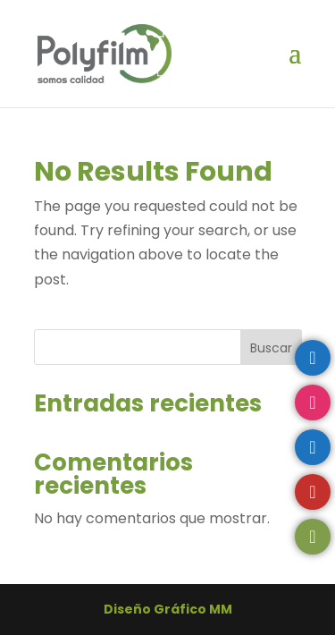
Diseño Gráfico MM (168, 609)
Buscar (271, 348)
